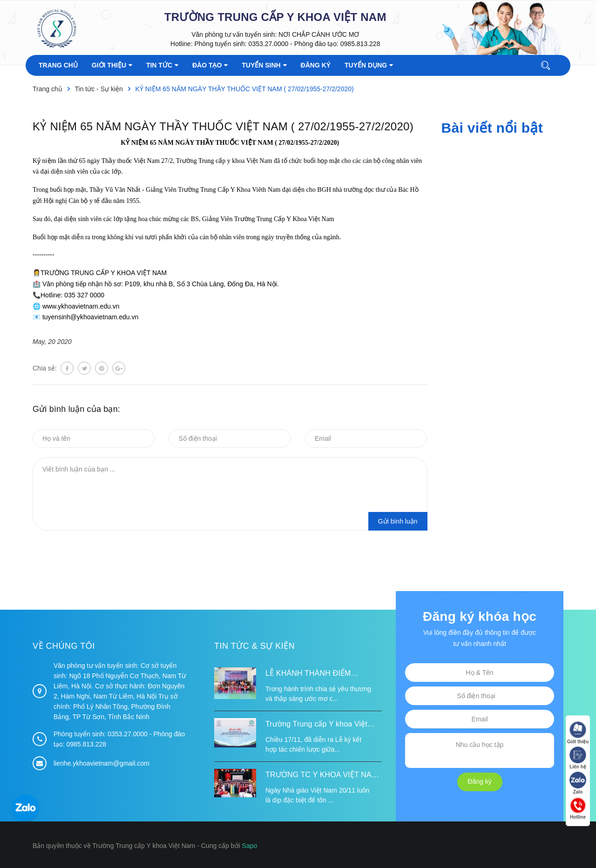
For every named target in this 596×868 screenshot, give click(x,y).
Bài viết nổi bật (492, 128)
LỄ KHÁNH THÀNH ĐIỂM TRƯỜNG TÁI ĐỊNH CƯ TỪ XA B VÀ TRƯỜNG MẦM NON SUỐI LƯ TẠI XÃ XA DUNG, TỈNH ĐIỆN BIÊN (322, 674)
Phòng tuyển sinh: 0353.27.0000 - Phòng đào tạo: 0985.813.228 (287, 44)
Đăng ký (479, 781)
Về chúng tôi (64, 646)
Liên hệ (577, 758)
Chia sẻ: (45, 368)
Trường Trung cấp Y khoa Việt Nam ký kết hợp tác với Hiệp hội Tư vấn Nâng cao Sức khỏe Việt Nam (320, 725)
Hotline (577, 809)
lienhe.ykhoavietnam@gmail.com (102, 763)
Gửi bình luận (398, 521)
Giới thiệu (577, 733)
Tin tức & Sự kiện (254, 646)
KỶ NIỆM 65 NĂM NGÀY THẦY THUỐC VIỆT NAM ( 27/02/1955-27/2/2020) (223, 126)
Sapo (250, 846)
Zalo (577, 784)
